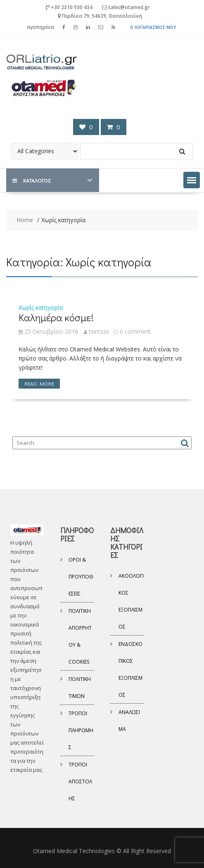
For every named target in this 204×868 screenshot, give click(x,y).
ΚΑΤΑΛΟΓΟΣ (31, 180)
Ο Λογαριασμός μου (153, 27)
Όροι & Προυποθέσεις (81, 577)
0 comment (135, 331)
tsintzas (97, 331)
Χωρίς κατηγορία (41, 307)
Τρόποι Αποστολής (80, 781)
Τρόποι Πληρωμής (81, 730)
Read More (39, 383)
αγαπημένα (40, 27)
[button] (192, 180)
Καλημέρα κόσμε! (56, 317)
